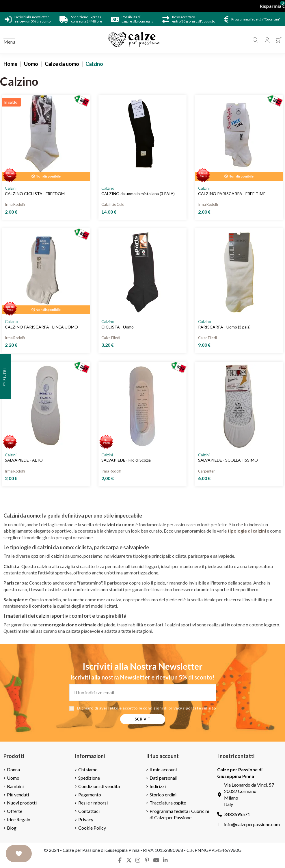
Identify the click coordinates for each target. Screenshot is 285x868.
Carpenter (206, 471)
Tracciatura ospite (168, 803)
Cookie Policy (92, 828)
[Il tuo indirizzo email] (143, 692)
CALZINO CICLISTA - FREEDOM (35, 194)
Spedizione (89, 778)
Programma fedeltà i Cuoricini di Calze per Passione (179, 814)
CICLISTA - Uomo (118, 327)
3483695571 (237, 814)
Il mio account (163, 769)
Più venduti (18, 795)
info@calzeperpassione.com (252, 824)
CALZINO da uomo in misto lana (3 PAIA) (138, 194)
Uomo (13, 778)
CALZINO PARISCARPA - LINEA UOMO (41, 327)
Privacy (86, 819)
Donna (13, 769)
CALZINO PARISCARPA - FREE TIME (232, 194)
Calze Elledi (111, 338)
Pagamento (90, 795)
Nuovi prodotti (22, 803)
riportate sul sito (199, 708)
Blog (12, 828)
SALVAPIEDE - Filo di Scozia (126, 460)
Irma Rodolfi (15, 204)
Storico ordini (163, 795)
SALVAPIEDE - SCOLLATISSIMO (228, 460)
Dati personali (163, 778)
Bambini (15, 786)
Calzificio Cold (113, 204)
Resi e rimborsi (93, 803)
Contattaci (89, 811)
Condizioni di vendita (99, 786)
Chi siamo (88, 769)
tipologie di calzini (247, 531)
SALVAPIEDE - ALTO (24, 460)
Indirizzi (158, 786)
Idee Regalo (19, 819)
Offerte (15, 811)
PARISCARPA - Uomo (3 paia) (224, 327)
